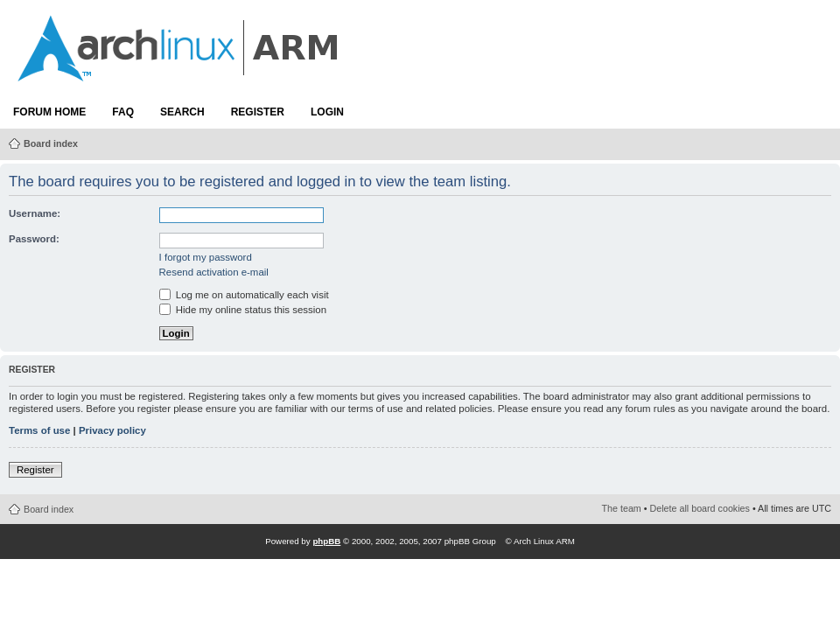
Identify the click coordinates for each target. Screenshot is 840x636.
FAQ (123, 112)
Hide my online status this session (243, 310)
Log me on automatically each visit (244, 295)
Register (258, 112)
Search (182, 112)
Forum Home (49, 112)
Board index (51, 143)
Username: (35, 213)
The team (622, 508)
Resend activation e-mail (214, 272)
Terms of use (39, 430)
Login (327, 112)
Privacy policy (112, 430)
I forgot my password (206, 257)
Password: (34, 239)
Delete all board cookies (700, 508)
